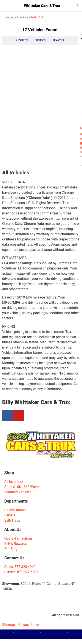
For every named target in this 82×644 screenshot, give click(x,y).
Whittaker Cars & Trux (42, 6)
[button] (6, 6)
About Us (13, 530)
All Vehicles (22, 18)
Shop (9, 473)
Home (9, 18)
